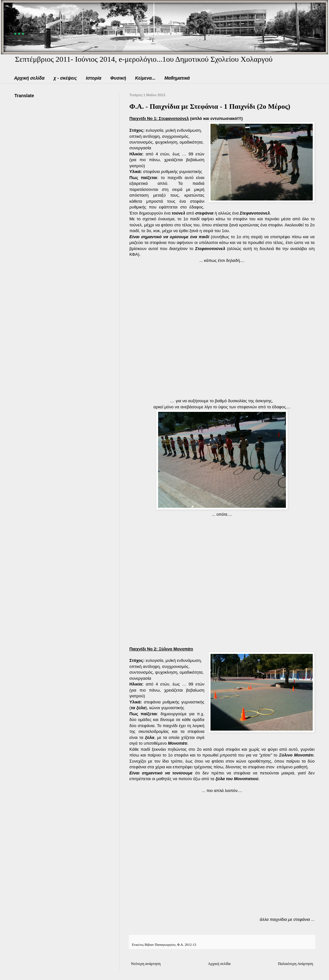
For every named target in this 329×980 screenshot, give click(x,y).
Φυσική (118, 78)
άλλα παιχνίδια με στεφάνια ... (287, 919)
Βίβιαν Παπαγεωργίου (160, 945)
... (20, 28)
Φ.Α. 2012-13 (187, 945)
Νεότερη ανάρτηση (146, 964)
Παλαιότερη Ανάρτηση (295, 964)
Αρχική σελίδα (29, 78)
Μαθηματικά (177, 78)
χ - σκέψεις (65, 78)
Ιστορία (94, 78)
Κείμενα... (145, 78)
